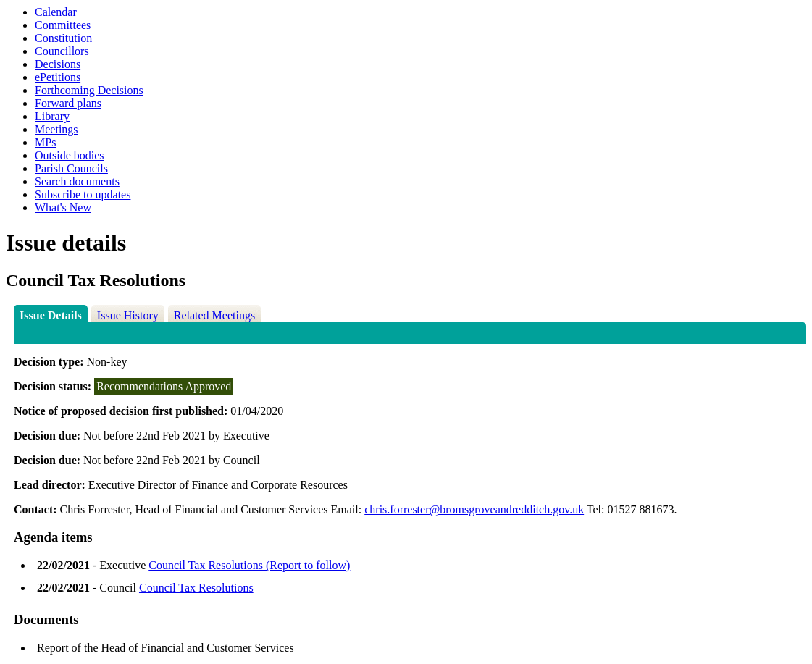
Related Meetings (214, 315)
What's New (63, 207)
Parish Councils (71, 168)
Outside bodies (70, 155)
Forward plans (68, 103)
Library (52, 116)
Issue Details (51, 315)
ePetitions (58, 77)
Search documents (77, 181)
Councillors (62, 51)
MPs (45, 142)
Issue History (128, 315)
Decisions (58, 64)
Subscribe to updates (83, 194)
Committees (63, 25)
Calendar (56, 12)
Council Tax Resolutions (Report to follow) (249, 565)
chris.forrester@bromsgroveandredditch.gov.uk (474, 509)
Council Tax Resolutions (196, 588)
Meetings (56, 129)
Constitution (63, 38)
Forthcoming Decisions (89, 90)
